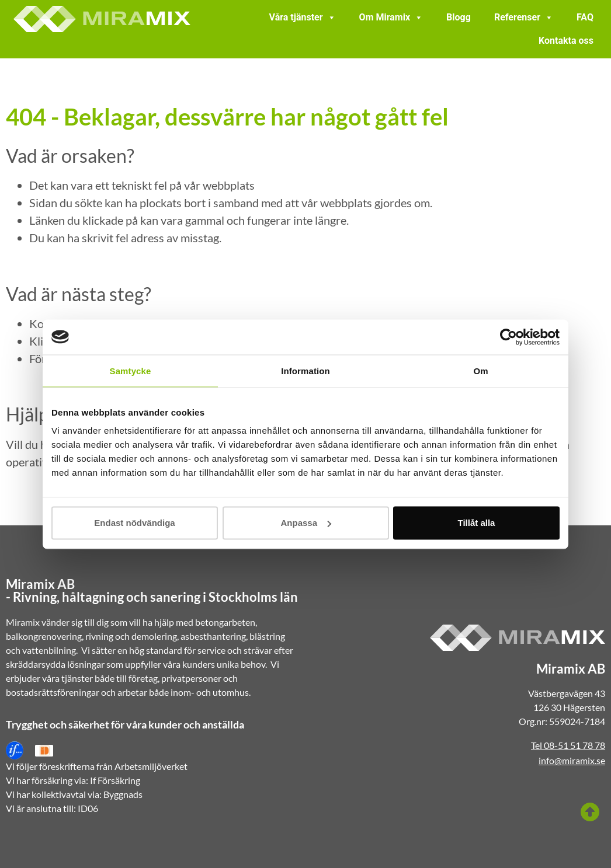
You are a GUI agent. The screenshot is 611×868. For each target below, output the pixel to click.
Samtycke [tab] (131, 370)
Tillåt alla (477, 523)
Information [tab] (305, 370)
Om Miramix (391, 18)
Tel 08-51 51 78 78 (568, 745)
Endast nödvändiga (134, 523)
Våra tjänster (303, 18)
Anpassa (306, 523)
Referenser (524, 18)
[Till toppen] (590, 812)
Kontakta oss (566, 41)
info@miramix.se (572, 760)
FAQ (585, 17)
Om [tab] (480, 370)
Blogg (459, 17)
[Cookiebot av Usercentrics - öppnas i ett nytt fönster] (508, 337)
